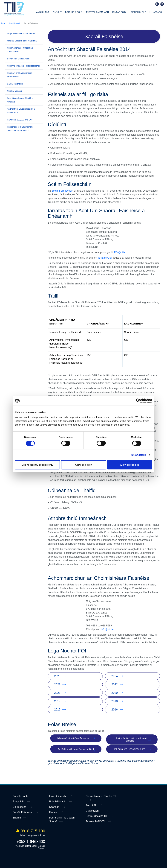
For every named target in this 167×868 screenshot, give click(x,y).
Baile (3, 23)
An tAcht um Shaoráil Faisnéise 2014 (76, 749)
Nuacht (57, 12)
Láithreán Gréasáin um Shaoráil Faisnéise (132, 739)
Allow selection (83, 465)
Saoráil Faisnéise (15, 84)
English (17, 818)
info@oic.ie (107, 629)
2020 (115, 693)
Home (14, 9)
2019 (57, 701)
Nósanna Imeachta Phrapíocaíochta (23, 66)
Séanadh (55, 807)
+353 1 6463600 (31, 842)
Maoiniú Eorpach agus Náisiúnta (22, 41)
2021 (57, 693)
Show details (139, 455)
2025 (57, 676)
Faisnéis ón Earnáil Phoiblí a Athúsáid (20, 100)
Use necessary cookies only (37, 465)
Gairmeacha (20, 807)
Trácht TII (92, 805)
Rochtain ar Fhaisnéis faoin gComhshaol (20, 75)
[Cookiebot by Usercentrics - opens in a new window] (138, 401)
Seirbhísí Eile (138, 12)
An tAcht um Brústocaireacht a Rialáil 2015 (21, 111)
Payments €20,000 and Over (20, 120)
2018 (115, 701)
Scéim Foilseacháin (62, 191)
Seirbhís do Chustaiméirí (18, 59)
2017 (57, 710)
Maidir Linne (43, 12)
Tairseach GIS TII (96, 821)
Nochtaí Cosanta (15, 91)
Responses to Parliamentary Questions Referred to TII (20, 129)
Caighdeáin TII (94, 811)
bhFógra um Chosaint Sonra (129, 749)
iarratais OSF (105, 258)
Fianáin (54, 812)
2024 (115, 676)
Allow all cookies (130, 465)
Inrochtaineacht (58, 796)
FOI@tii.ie (120, 252)
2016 (115, 710)
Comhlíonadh (15, 23)
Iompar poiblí (120, 12)
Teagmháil (19, 802)
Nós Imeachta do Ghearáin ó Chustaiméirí (20, 50)
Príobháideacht (58, 802)
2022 (115, 684)
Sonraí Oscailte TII (97, 816)
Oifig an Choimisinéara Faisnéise (73, 738)
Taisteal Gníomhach (97, 12)
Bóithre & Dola (74, 12)
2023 (57, 684)
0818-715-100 (31, 831)
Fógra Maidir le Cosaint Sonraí (21, 34)
